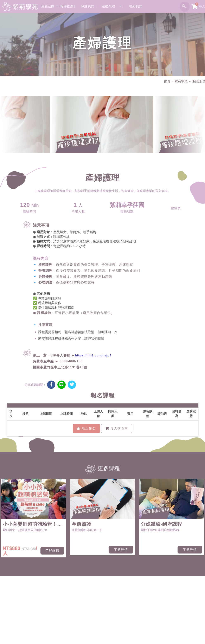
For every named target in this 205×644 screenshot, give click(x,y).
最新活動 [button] (50, 6)
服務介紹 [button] (110, 6)
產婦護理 (198, 81)
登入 (202, 6)
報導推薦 (68, 6)
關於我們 (89, 6)
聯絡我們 (137, 6)
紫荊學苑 (180, 81)
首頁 (165, 81)
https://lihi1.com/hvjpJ (94, 355)
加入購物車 (117, 428)
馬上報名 (86, 428)
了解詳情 (52, 551)
